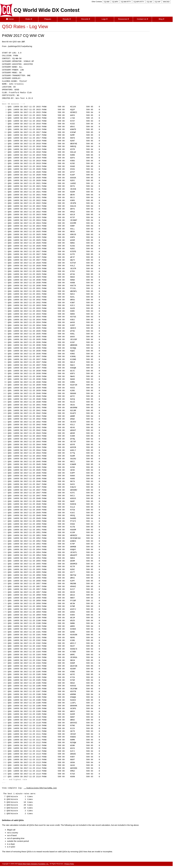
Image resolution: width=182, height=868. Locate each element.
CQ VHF (158, 2)
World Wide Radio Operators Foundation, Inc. (34, 864)
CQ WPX (115, 2)
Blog (161, 19)
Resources (124, 19)
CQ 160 (149, 2)
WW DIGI (166, 2)
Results (67, 19)
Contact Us (142, 19)
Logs (105, 19)
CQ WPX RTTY (139, 2)
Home (10, 19)
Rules (29, 19)
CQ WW (107, 2)
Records (86, 19)
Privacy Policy (69, 864)
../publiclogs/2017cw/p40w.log (40, 788)
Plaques (48, 19)
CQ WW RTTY (126, 2)
